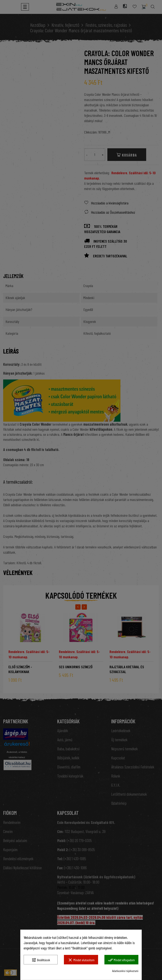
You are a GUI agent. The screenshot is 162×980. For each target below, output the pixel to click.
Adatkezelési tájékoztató (125, 971)
